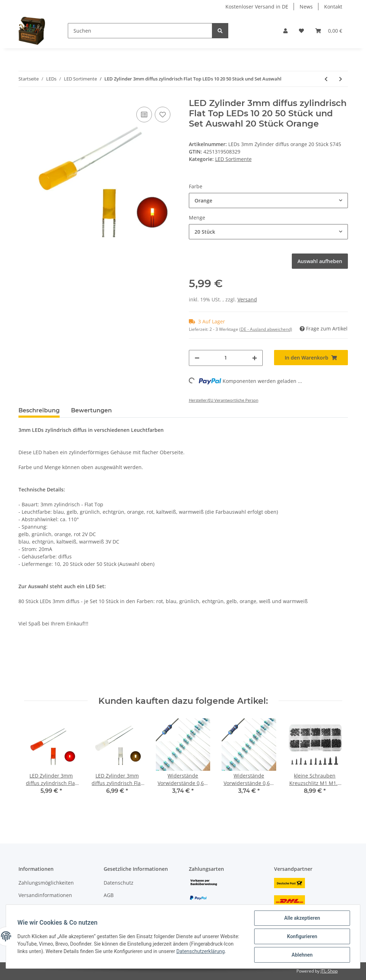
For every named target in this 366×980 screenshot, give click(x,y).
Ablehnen (302, 955)
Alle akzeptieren (302, 918)
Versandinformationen (45, 895)
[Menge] (226, 358)
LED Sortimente (233, 159)
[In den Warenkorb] (311, 358)
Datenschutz (119, 883)
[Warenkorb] (329, 31)
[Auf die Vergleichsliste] (144, 115)
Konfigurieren (302, 936)
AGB (109, 895)
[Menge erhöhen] (255, 358)
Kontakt (333, 7)
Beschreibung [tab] (39, 410)
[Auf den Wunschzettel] (163, 115)
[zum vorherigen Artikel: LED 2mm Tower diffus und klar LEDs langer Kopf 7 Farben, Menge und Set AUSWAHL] (326, 79)
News (306, 7)
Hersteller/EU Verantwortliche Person (224, 400)
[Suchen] (140, 31)
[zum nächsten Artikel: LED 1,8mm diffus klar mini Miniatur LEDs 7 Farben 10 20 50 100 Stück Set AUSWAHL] (341, 79)
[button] (285, 31)
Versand (247, 299)
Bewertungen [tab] (91, 410)
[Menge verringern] (197, 358)
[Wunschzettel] (301, 31)
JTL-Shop (329, 971)
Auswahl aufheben (320, 261)
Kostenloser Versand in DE (257, 7)
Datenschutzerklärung (201, 951)
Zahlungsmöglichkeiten (46, 883)
